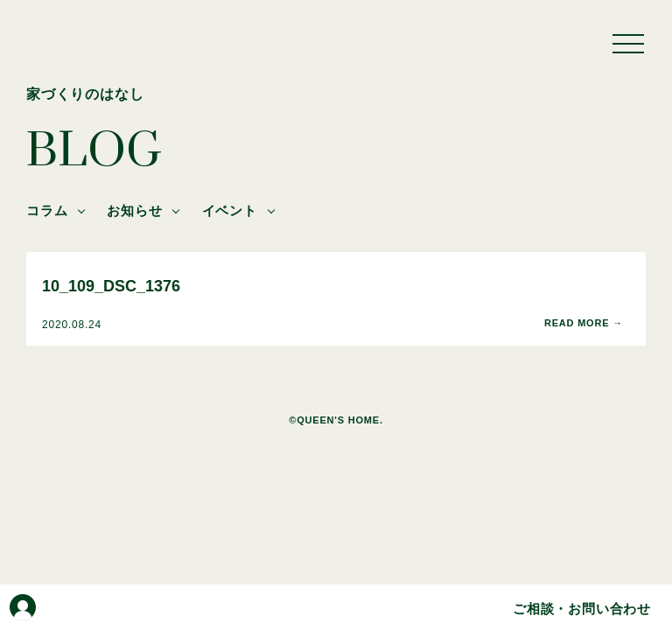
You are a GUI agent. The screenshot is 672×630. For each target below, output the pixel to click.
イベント (230, 210)
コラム (47, 210)
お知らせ (134, 210)
